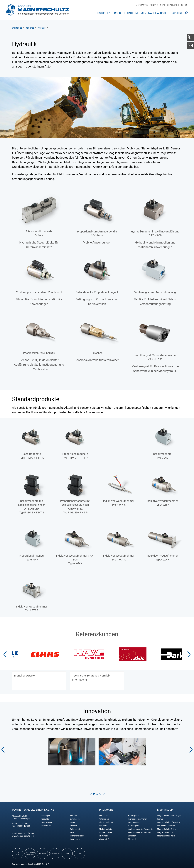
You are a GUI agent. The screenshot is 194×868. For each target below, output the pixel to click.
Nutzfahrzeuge (105, 832)
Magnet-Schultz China (166, 829)
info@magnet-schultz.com (23, 833)
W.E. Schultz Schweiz (166, 826)
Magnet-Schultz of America (168, 822)
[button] (189, 654)
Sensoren (132, 836)
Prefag (160, 819)
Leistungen (103, 13)
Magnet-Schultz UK (165, 832)
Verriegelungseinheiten (138, 819)
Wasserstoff (104, 839)
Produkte (119, 13)
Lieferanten (142, 5)
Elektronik (132, 839)
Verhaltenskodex (77, 836)
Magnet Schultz (38, 10)
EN (186, 5)
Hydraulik (103, 826)
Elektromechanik (106, 822)
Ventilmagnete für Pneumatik (140, 829)
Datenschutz (75, 829)
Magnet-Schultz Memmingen (169, 816)
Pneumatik (104, 836)
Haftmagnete (134, 826)
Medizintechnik (105, 829)
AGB (72, 832)
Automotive (104, 819)
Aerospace (104, 816)
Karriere (177, 13)
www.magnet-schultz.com (23, 836)
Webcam (74, 826)
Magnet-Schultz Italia (166, 836)
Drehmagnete (134, 822)
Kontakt (154, 5)
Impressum (75, 839)
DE (182, 5)
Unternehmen (137, 13)
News (163, 5)
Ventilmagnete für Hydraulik (140, 832)
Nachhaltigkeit (159, 13)
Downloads (173, 5)
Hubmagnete (134, 816)
